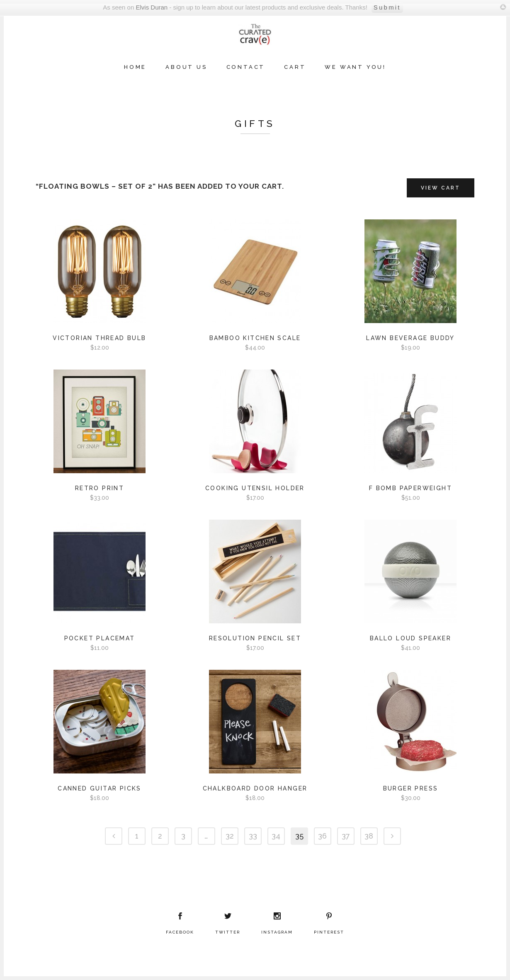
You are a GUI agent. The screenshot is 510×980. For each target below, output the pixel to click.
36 (322, 836)
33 (253, 836)
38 (369, 836)
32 (230, 836)
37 (346, 836)
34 (276, 836)
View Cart (441, 188)
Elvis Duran (152, 7)
